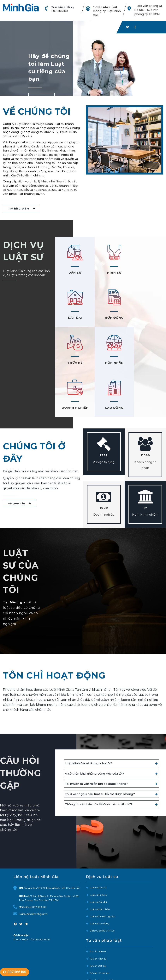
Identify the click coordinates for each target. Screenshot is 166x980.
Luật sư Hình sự (98, 850)
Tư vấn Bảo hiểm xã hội (103, 950)
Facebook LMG (25, 978)
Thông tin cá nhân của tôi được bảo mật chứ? (99, 760)
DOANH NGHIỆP (74, 363)
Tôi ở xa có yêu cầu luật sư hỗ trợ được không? (100, 749)
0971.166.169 (59, 11)
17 (145, 463)
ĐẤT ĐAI (148, 273)
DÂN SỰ (74, 273)
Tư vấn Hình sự (98, 914)
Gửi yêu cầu (19, 459)
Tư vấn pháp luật (105, 7)
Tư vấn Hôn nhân (99, 928)
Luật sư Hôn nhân (100, 865)
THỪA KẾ (111, 318)
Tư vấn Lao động (99, 943)
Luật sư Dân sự (98, 843)
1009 (104, 463)
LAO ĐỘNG (111, 363)
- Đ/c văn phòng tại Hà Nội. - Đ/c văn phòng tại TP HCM (148, 10)
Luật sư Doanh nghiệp (102, 872)
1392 (104, 411)
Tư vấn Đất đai (98, 921)
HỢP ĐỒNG (74, 318)
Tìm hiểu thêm (22, 209)
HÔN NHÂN (148, 318)
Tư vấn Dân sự (98, 907)
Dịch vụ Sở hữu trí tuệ (102, 886)
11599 (145, 411)
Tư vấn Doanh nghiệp (102, 935)
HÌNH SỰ (111, 273)
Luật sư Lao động (99, 879)
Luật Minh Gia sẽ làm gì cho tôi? (88, 719)
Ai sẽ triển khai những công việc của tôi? (94, 729)
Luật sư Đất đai (98, 857)
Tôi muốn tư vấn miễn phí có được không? (96, 739)
